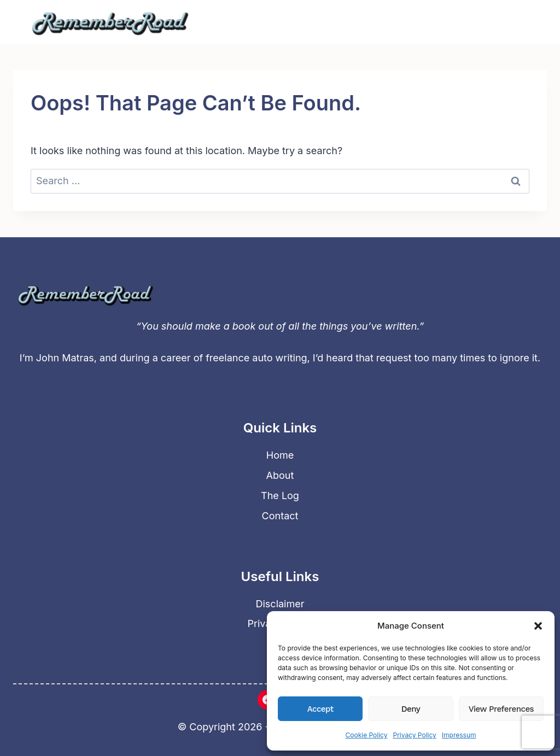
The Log (280, 496)
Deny (411, 709)
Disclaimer (280, 604)
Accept (320, 709)
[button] (538, 626)
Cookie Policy (366, 735)
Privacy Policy (414, 735)
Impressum (459, 735)
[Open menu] (522, 22)
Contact (280, 516)
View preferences (501, 709)
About (280, 475)
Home (280, 455)
